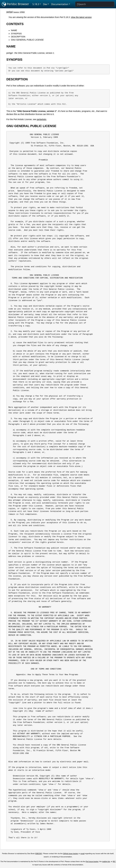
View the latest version (81, 17)
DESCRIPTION (18, 37)
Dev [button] (45, 4)
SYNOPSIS (16, 34)
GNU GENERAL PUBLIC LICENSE (27, 40)
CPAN (22, 12)
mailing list (106, 861)
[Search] (95, 4)
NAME (14, 30)
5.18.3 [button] (36, 4)
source (16, 12)
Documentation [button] (60, 4)
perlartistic (42, 119)
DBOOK (39, 854)
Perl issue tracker (92, 861)
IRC (114, 861)
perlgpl (9, 12)
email (83, 854)
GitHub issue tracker (71, 854)
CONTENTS (15, 24)
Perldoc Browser (15, 4)
